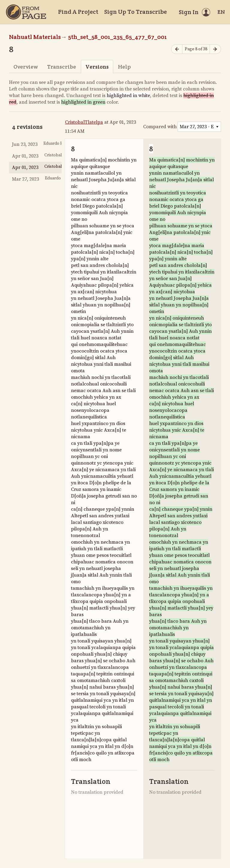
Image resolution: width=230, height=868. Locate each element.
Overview (26, 67)
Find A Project (78, 12)
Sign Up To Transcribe (136, 12)
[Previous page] (177, 49)
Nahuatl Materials (35, 37)
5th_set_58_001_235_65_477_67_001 (117, 37)
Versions (97, 67)
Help (124, 67)
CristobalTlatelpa (84, 122)
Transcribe (62, 67)
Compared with (160, 127)
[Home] (26, 12)
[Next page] (215, 49)
